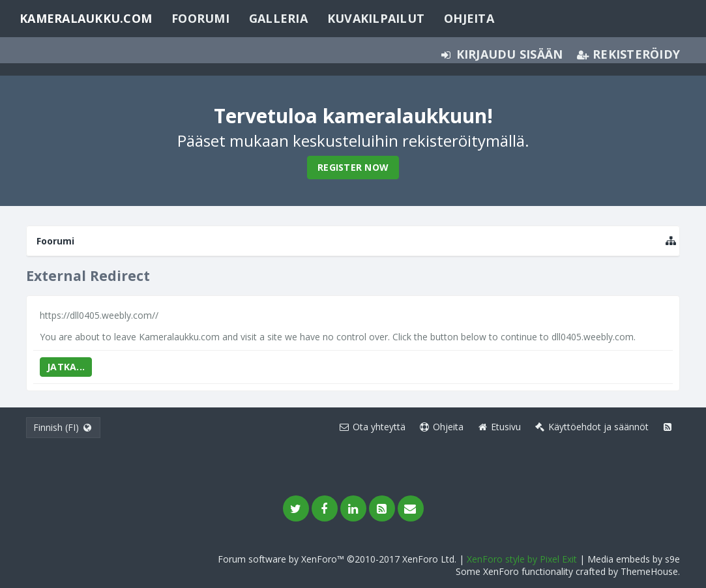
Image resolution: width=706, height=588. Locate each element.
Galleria (278, 18)
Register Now (353, 167)
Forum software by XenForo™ (337, 559)
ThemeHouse (649, 571)
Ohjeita (469, 18)
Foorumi (200, 18)
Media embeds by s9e (634, 559)
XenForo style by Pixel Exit (522, 559)
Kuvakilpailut (376, 18)
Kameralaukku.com (86, 18)
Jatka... (66, 367)
